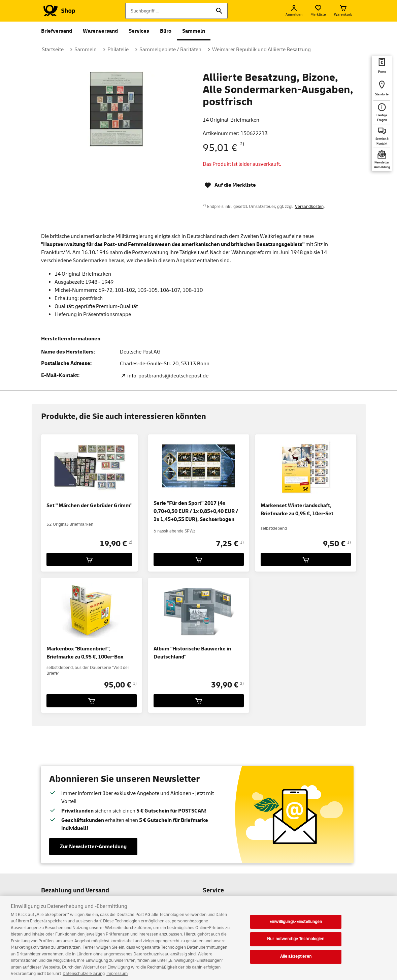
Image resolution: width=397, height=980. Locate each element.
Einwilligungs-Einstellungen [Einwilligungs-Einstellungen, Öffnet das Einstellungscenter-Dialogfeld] (296, 926)
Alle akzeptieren (296, 961)
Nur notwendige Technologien (296, 944)
